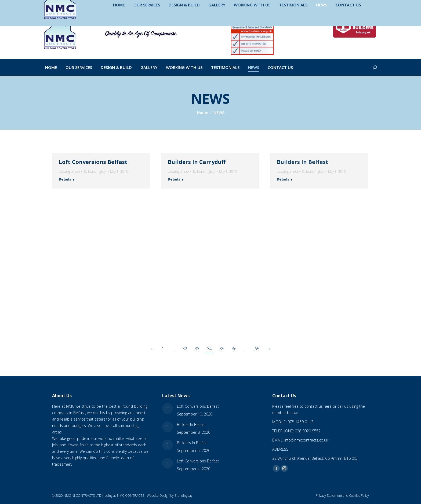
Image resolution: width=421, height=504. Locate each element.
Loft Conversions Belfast (93, 162)
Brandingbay (184, 496)
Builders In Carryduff (197, 162)
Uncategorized (69, 172)
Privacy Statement (329, 496)
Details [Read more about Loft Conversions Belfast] (65, 179)
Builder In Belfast (191, 424)
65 (257, 349)
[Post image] (168, 409)
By (95, 172)
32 (185, 349)
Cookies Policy (359, 496)
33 (197, 349)
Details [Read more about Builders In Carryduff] (174, 179)
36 (234, 349)
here (328, 406)
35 (222, 349)
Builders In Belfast (303, 162)
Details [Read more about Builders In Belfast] (283, 179)
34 (209, 349)
